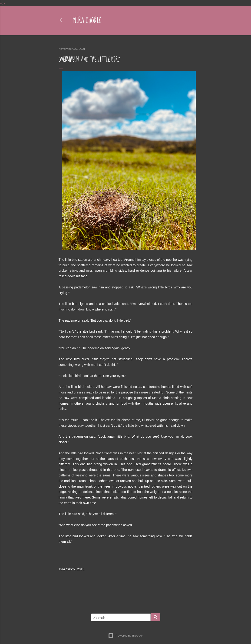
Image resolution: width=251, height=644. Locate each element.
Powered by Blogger (125, 636)
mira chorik (87, 21)
